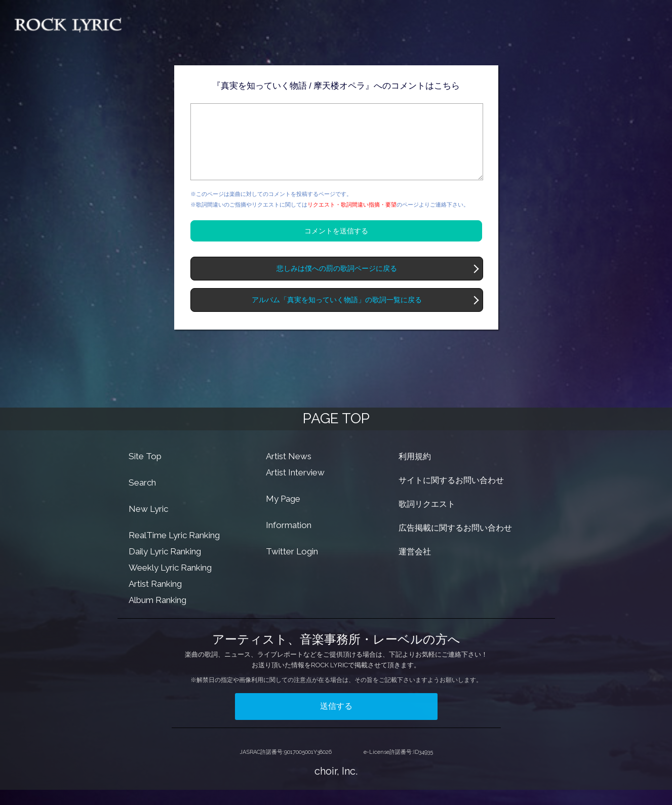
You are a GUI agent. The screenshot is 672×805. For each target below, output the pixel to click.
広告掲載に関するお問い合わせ (455, 543)
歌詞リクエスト (427, 519)
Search (142, 498)
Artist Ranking (155, 599)
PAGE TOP (336, 434)
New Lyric (148, 524)
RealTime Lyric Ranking (174, 550)
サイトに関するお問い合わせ (451, 495)
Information (289, 540)
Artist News (289, 471)
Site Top (145, 471)
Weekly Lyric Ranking (170, 583)
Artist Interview (295, 488)
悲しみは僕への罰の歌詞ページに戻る (337, 284)
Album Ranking (157, 615)
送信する (336, 721)
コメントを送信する (336, 246)
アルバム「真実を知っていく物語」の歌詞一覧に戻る (337, 315)
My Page (283, 514)
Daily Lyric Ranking (165, 567)
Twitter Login (292, 567)
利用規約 (415, 472)
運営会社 (415, 567)
